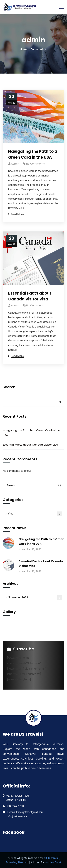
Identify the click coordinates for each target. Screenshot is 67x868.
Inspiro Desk (53, 862)
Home (24, 49)
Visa (35, 514)
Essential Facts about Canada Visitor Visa (30, 296)
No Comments (35, 164)
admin (15, 164)
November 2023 (35, 598)
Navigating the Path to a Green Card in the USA (33, 154)
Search (9, 387)
